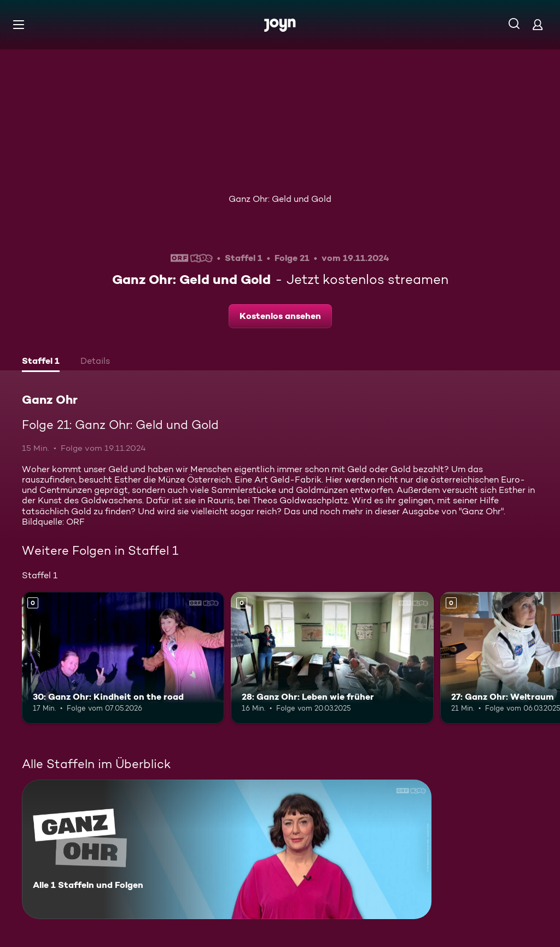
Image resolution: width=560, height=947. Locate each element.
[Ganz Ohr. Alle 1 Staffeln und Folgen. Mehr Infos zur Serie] (227, 849)
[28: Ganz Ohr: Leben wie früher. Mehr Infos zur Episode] (332, 658)
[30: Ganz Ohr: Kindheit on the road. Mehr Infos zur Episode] (123, 658)
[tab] (41, 362)
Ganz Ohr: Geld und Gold (280, 199)
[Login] (538, 24)
